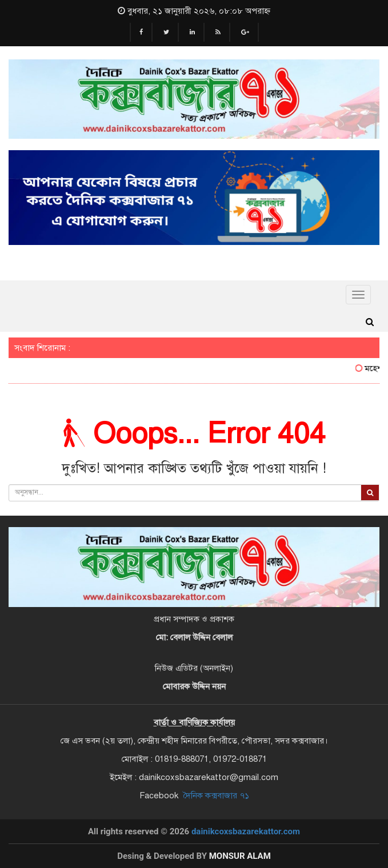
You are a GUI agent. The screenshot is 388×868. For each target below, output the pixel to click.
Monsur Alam (240, 856)
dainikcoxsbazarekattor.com (246, 831)
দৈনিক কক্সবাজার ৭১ (216, 795)
